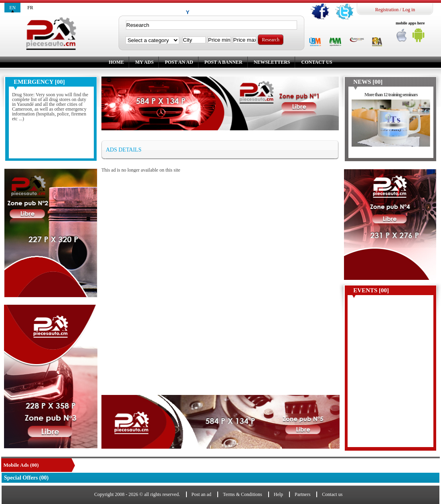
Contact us (317, 62)
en (12, 8)
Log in (409, 10)
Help (278, 494)
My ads (144, 62)
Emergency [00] (39, 82)
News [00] (368, 82)
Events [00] (371, 290)
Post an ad (179, 62)
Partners (302, 494)
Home (116, 62)
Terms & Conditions (243, 494)
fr (30, 8)
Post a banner (224, 62)
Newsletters (272, 62)
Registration (387, 10)
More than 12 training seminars (391, 95)
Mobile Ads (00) (21, 465)
